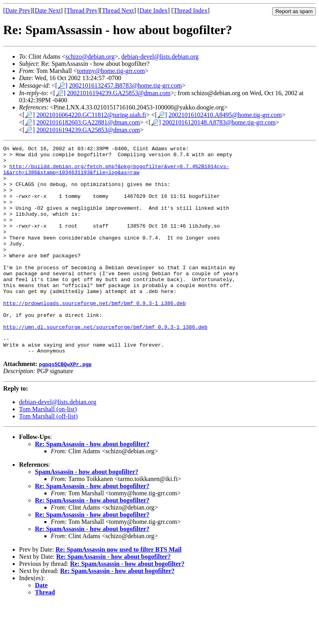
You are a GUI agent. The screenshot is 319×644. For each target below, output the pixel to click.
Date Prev (18, 11)
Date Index (154, 11)
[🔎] (61, 85)
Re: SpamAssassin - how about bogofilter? (92, 486)
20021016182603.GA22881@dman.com (88, 122)
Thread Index (190, 11)
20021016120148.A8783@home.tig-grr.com (219, 122)
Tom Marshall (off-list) (48, 458)
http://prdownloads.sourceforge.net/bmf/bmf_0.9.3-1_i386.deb (94, 335)
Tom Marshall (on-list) (48, 451)
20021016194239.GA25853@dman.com (119, 93)
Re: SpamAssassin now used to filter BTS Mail (119, 591)
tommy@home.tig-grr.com (111, 71)
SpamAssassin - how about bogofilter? (86, 513)
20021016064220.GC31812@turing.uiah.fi (91, 115)
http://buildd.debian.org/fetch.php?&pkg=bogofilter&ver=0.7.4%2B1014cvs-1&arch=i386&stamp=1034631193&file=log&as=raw (116, 174)
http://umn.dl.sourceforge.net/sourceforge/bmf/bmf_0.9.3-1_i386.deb (105, 364)
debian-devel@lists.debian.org (160, 57)
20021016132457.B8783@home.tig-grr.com (126, 85)
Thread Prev (82, 11)
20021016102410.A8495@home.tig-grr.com (225, 115)
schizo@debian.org (90, 57)
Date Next (48, 11)
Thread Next (118, 11)
